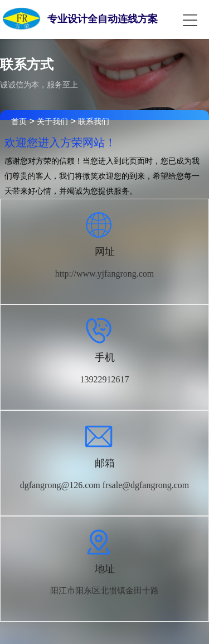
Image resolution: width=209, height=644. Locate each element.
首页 (19, 121)
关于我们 (52, 121)
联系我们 (94, 121)
